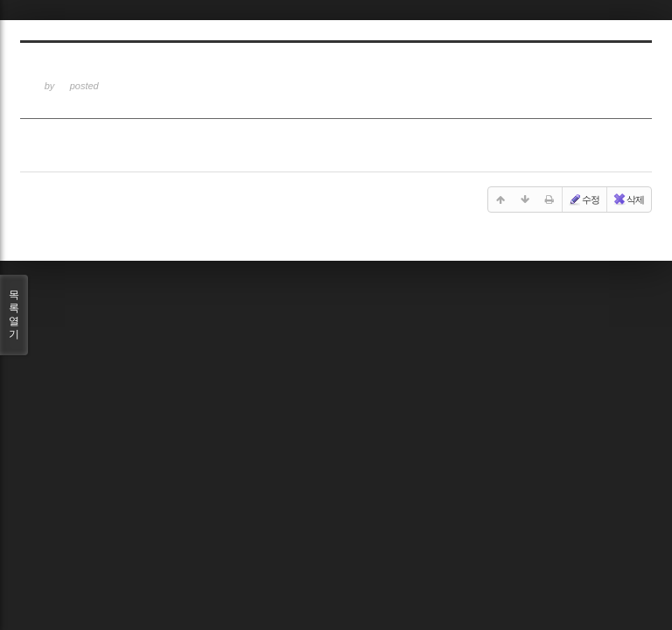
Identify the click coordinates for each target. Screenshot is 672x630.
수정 (584, 199)
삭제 (628, 199)
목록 (14, 315)
